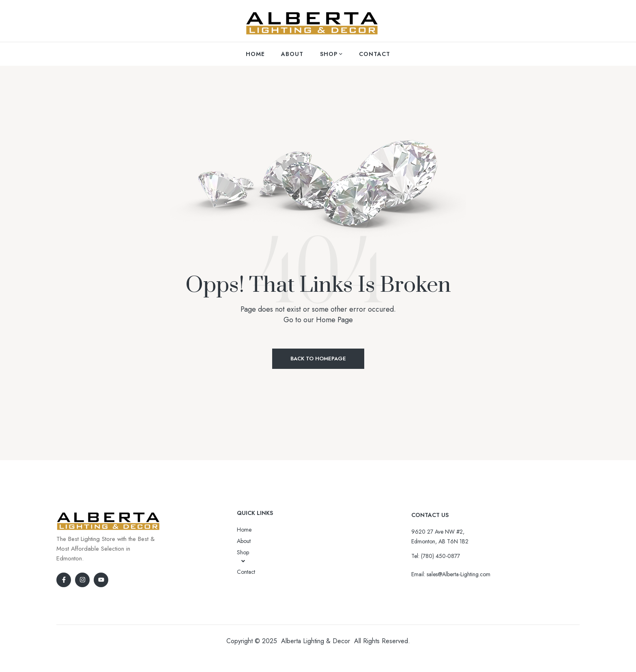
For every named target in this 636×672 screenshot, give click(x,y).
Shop (243, 556)
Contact (246, 572)
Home (244, 530)
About (244, 541)
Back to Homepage (318, 359)
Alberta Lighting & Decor (316, 641)
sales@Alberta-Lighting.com (459, 574)
